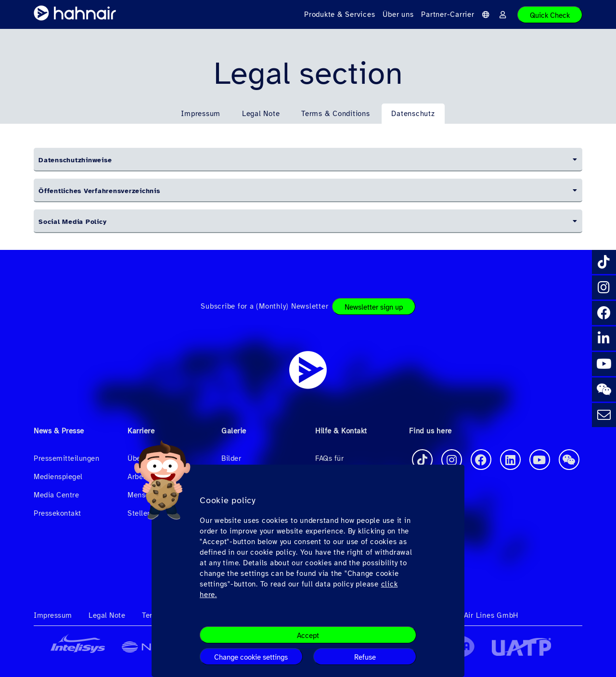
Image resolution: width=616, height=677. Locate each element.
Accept (308, 636)
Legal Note (261, 114)
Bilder (231, 458)
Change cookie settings (251, 657)
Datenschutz (413, 114)
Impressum (201, 114)
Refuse (365, 657)
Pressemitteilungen (66, 458)
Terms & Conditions (336, 114)
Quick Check (550, 15)
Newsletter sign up (374, 307)
